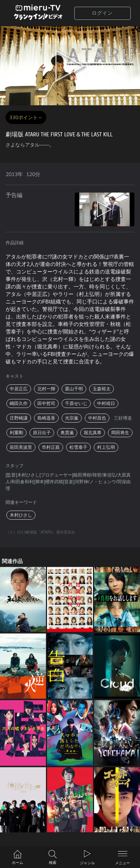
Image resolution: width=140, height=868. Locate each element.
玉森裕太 (102, 389)
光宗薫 (72, 418)
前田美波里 (21, 447)
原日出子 (42, 433)
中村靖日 (106, 403)
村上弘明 (106, 447)
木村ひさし (21, 515)
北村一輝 (46, 389)
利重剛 (16, 433)
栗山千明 (74, 389)
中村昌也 (97, 418)
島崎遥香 (46, 418)
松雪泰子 (78, 447)
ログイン (102, 13)
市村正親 (51, 447)
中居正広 (19, 389)
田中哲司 (46, 403)
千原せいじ (76, 403)
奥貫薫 (67, 433)
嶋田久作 (19, 403)
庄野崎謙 (19, 418)
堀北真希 (93, 433)
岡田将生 (120, 433)
